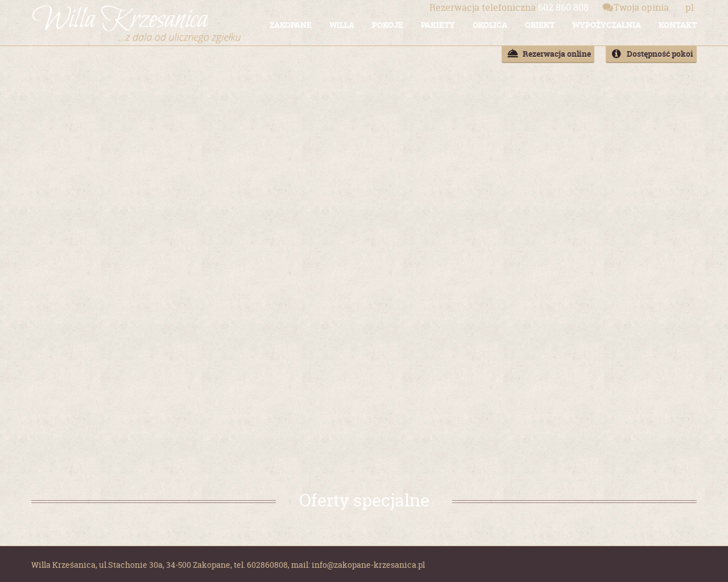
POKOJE (388, 25)
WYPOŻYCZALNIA (607, 25)
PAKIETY (438, 25)
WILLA (342, 25)
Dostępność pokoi (660, 54)
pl (690, 7)
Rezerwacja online (557, 54)
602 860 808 (509, 7)
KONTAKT (678, 25)
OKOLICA (490, 25)
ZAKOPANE (291, 25)
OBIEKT (540, 25)
